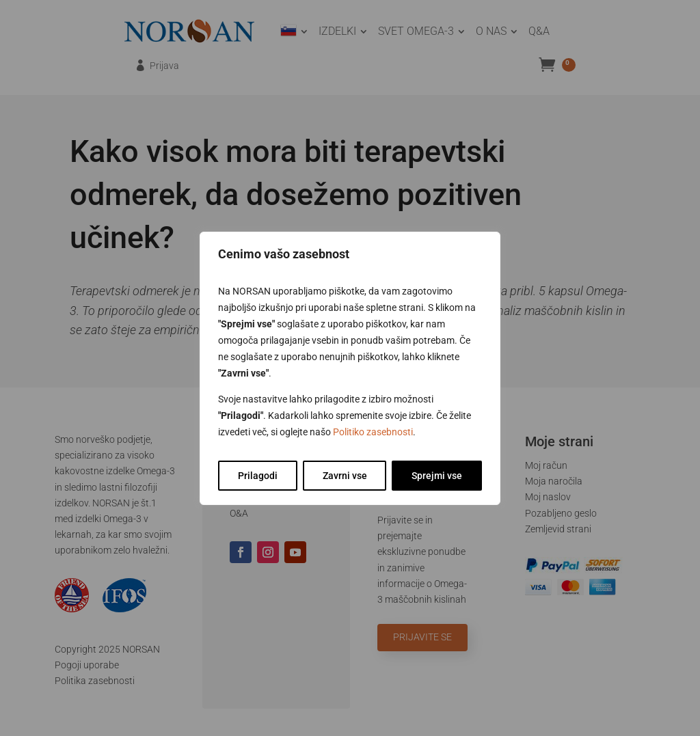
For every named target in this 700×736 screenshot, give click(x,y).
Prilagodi (258, 476)
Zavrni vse (345, 476)
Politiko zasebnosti (373, 432)
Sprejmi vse (437, 476)
